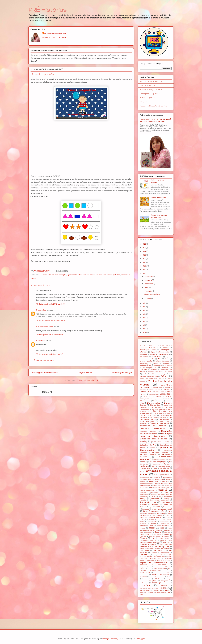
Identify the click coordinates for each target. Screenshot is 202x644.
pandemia (157, 534)
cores (166, 390)
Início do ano (148, 502)
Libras (154, 509)
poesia (142, 548)
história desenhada (147, 490)
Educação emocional (152, 428)
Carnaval (168, 371)
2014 (144, 314)
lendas (157, 507)
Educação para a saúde (154, 439)
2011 (144, 325)
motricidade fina (146, 526)
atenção (155, 363)
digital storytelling (147, 421)
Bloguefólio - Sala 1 (148, 85)
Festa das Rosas (164, 466)
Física (155, 468)
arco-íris (151, 359)
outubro (148, 280)
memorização (152, 522)
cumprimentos (157, 399)
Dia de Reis (155, 405)
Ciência (165, 376)
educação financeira (148, 431)
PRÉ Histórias (48, 10)
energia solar (156, 441)
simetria (169, 577)
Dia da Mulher (154, 403)
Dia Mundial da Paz (148, 415)
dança (167, 399)
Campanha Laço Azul (154, 372)
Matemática (83, 275)
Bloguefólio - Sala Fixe (150, 102)
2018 (144, 273)
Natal (152, 528)
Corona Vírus (159, 392)
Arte (160, 359)
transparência (145, 588)
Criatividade (166, 394)
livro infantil (161, 513)
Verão (156, 590)
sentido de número (161, 575)
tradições (145, 585)
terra (168, 583)
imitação (167, 498)
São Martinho (160, 569)
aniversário (144, 357)
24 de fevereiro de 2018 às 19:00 (51, 321)
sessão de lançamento (157, 577)
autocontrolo (146, 365)
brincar (154, 369)
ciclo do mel (153, 376)
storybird (153, 581)
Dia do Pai (156, 407)
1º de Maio (154, 346)
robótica (143, 569)
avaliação (166, 367)
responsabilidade (146, 567)
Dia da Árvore (145, 401)
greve (144, 479)
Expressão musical (148, 454)
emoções (143, 441)
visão (142, 592)
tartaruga (144, 583)
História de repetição (160, 488)
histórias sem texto (158, 494)
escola (167, 441)
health (168, 479)
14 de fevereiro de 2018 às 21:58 (50, 304)
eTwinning (152, 448)
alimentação (164, 352)
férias (153, 466)
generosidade (145, 477)
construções (158, 387)
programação (158, 555)
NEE (162, 528)
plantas (157, 546)
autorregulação (149, 367)
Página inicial (85, 372)
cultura (158, 397)
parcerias (166, 536)
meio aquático (161, 520)
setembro (149, 284)
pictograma (166, 542)
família (144, 462)
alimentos (144, 355)
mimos (153, 524)
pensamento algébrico (110, 275)
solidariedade (158, 579)
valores (164, 588)
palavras (148, 534)
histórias (163, 490)
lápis (151, 507)
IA (160, 496)
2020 (144, 266)
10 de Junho (144, 346)
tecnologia (157, 583)
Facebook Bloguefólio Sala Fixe (154, 106)
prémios (154, 553)
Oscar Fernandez (45, 327)
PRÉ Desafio (145, 551)
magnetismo (157, 515)
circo (141, 378)
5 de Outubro (154, 348)
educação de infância (153, 426)
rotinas (150, 569)
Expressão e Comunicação (53, 275)
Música (142, 528)
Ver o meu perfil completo (54, 37)
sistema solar (146, 579)
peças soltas (164, 538)
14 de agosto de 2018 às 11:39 (49, 335)
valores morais (145, 590)
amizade (154, 354)
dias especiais (164, 419)
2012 (144, 322)
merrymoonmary (110, 639)
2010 (144, 329)
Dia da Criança (158, 401)
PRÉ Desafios (159, 550)
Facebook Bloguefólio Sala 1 (152, 90)
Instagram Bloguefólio (150, 94)
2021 (144, 262)
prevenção (165, 552)
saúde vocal (145, 573)
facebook (164, 460)
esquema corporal (162, 443)
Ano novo (157, 357)
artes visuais (146, 361)
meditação (143, 520)
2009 (144, 333)
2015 (144, 311)
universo (155, 588)
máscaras (143, 518)
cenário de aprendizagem (158, 374)
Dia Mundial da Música (162, 413)
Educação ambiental (159, 423)
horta (153, 496)
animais (164, 354)
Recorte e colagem (164, 561)
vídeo (167, 590)
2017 (144, 303)
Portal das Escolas (152, 548)
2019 (144, 270)
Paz (153, 538)
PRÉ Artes (165, 548)
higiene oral (153, 482)
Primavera (144, 555)
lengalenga (167, 507)
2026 (144, 244)
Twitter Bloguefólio (148, 98)
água (153, 352)
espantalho (144, 443)
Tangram (165, 581)
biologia (143, 369)
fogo (141, 471)
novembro (149, 277)
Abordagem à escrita (148, 350)
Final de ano (145, 468)
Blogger (141, 639)
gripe (150, 479)
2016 (144, 307)
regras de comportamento (154, 563)
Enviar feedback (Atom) (87, 380)
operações (149, 532)
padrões (94, 275)
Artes (167, 359)
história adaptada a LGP (148, 484)
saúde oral (166, 571)
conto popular (155, 390)
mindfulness (165, 524)
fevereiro (149, 291)
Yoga (142, 594)
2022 (144, 259)
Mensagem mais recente (44, 372)
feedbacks (156, 464)
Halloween (158, 479)
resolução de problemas (153, 565)
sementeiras (144, 575)
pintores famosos (148, 544)
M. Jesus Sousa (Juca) (55, 34)
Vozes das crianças (162, 592)
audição (166, 363)
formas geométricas (162, 475)
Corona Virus (145, 392)
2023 (144, 255)
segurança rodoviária (162, 573)
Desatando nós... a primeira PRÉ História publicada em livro (155, 120)
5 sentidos (165, 348)
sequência (143, 577)
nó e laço (159, 530)
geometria (72, 275)
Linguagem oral (165, 509)
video (161, 590)
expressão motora (160, 452)
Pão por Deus (155, 536)
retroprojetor (158, 567)
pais (141, 534)
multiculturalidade (163, 526)
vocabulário (149, 592)
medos (151, 520)
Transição (164, 585)
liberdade (145, 509)
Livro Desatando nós (154, 511)
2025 (144, 248)
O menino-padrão (152, 294)
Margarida (41, 310)
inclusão (143, 500)
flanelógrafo (165, 468)
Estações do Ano (148, 445)
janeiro (148, 299)
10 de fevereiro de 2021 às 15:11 (50, 354)
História (165, 481)
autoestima (158, 365)
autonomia (168, 365)
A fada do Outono (158, 198)
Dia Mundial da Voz (158, 417)
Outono (158, 532)
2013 (144, 318)
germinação (167, 477)
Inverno (155, 505)
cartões (145, 374)
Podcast (166, 546)
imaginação (155, 498)
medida (168, 518)
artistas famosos (162, 361)
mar (168, 515)
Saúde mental (154, 571)
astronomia (144, 363)
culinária (147, 397)
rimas (167, 567)
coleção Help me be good (154, 378)
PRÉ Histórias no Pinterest (151, 81)
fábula (156, 460)
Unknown (41, 340)
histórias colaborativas (149, 492)
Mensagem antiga (122, 372)
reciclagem (151, 561)
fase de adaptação (158, 462)
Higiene (142, 482)
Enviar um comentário (44, 360)
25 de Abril (164, 346)
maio (147, 287)
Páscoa (143, 538)
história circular (158, 486)
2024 (144, 251)
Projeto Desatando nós (155, 557)
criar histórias (153, 394)
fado (170, 460)
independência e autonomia (159, 500)
